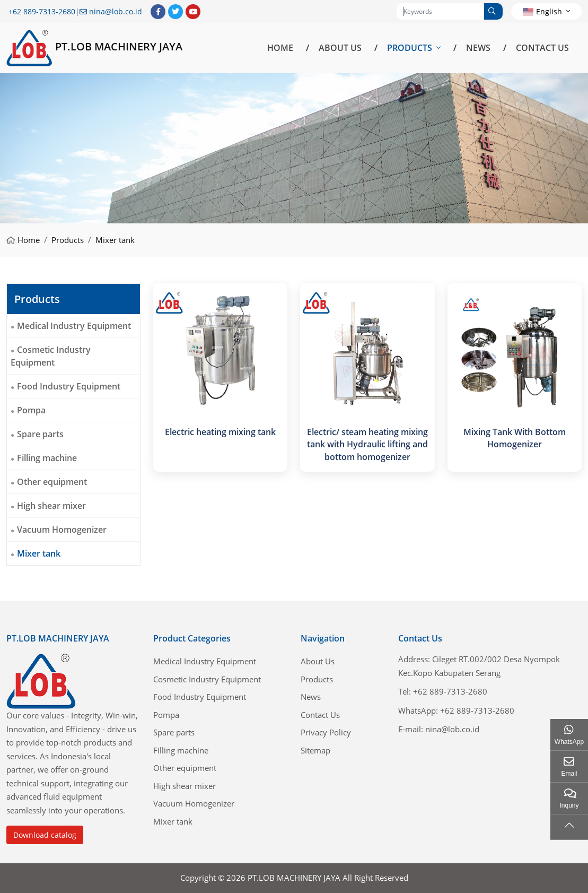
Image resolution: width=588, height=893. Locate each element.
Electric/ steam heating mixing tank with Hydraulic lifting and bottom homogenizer (367, 444)
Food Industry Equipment (69, 386)
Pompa (31, 410)
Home (280, 48)
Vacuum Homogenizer (62, 530)
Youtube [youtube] (193, 12)
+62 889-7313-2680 (42, 11)
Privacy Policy (326, 732)
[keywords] (441, 11)
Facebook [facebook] (158, 12)
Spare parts (40, 434)
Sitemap (315, 750)
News (478, 48)
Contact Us (542, 48)
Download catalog (45, 835)
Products (410, 48)
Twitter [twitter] (175, 12)
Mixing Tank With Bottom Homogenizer (515, 438)
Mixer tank (39, 553)
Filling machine (47, 458)
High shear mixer (51, 506)
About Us (340, 48)
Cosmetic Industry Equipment (51, 356)
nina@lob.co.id (116, 11)
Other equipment (52, 482)
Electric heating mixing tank (220, 432)
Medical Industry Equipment (74, 326)
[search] (493, 11)
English (542, 11)
